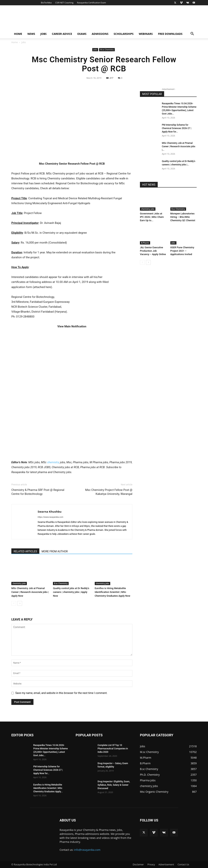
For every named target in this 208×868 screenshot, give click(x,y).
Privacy (151, 864)
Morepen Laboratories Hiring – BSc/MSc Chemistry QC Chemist (183, 217)
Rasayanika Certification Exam (91, 3)
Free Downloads (170, 34)
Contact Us (183, 864)
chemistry (53, 462)
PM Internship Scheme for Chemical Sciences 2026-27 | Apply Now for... (177, 128)
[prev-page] (14, 603)
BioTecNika (46, 3)
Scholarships (124, 34)
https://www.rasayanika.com (50, 517)
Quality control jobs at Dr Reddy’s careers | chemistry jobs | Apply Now (71, 592)
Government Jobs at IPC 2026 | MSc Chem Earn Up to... (152, 217)
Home (18, 34)
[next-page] (20, 603)
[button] (192, 34)
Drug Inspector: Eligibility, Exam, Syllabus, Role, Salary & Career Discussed (114, 785)
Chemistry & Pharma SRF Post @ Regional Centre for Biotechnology (38, 492)
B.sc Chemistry (61, 583)
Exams (82, 34)
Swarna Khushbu (50, 511)
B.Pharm (145, 243)
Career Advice (62, 34)
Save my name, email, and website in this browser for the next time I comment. (61, 693)
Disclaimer (138, 864)
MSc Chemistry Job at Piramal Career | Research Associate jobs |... (179, 146)
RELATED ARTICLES (25, 551)
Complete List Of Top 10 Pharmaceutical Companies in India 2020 (113, 749)
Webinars (146, 34)
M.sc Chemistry (107, 50)
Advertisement (166, 864)
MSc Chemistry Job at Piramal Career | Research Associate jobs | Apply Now (30, 592)
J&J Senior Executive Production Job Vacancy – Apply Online (153, 251)
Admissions (100, 34)
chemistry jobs (19, 583)
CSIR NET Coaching (64, 3)
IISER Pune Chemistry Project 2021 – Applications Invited (182, 251)
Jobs (43, 34)
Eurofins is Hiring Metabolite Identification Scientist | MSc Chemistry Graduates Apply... (48, 788)
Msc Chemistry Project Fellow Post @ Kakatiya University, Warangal (109, 492)
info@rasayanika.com (87, 850)
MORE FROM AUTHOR (55, 551)
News (31, 34)
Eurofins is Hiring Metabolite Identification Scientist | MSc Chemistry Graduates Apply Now (113, 592)
